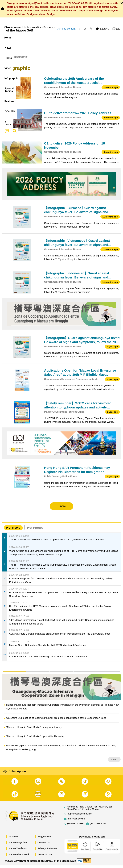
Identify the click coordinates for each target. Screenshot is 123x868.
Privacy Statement (47, 851)
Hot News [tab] (13, 530)
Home (6, 59)
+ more (114, 762)
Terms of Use (45, 857)
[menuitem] (20, 38)
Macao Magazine (18, 845)
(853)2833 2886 (75, 826)
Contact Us (44, 845)
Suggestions (44, 839)
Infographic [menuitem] (65, 38)
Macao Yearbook (18, 851)
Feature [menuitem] (107, 38)
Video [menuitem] (48, 38)
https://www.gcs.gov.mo (80, 816)
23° (106, 29)
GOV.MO (13, 839)
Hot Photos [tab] (35, 530)
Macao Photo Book (19, 857)
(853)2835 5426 (98, 826)
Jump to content (66, 29)
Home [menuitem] (8, 38)
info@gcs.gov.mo (77, 821)
